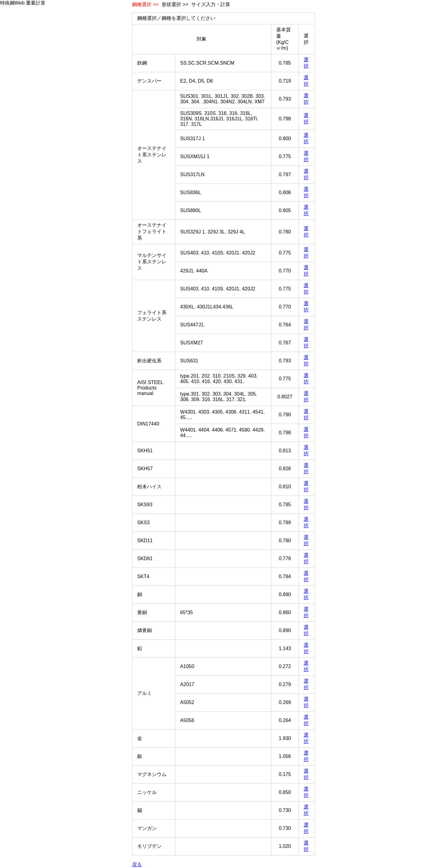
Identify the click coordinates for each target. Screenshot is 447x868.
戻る (137, 864)
